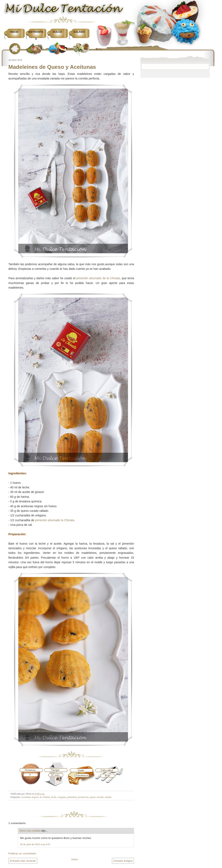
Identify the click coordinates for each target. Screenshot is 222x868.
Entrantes (36, 35)
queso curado (97, 797)
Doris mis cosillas (30, 831)
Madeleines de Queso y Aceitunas (52, 67)
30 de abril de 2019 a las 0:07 (35, 844)
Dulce (57, 32)
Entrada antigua (123, 861)
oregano (62, 797)
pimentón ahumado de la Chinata (98, 278)
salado (108, 797)
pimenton (72, 797)
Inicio (14, 32)
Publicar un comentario (22, 853)
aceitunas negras (30, 797)
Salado (79, 32)
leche (54, 797)
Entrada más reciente (23, 861)
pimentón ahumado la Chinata (55, 520)
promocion (83, 797)
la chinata (45, 797)
